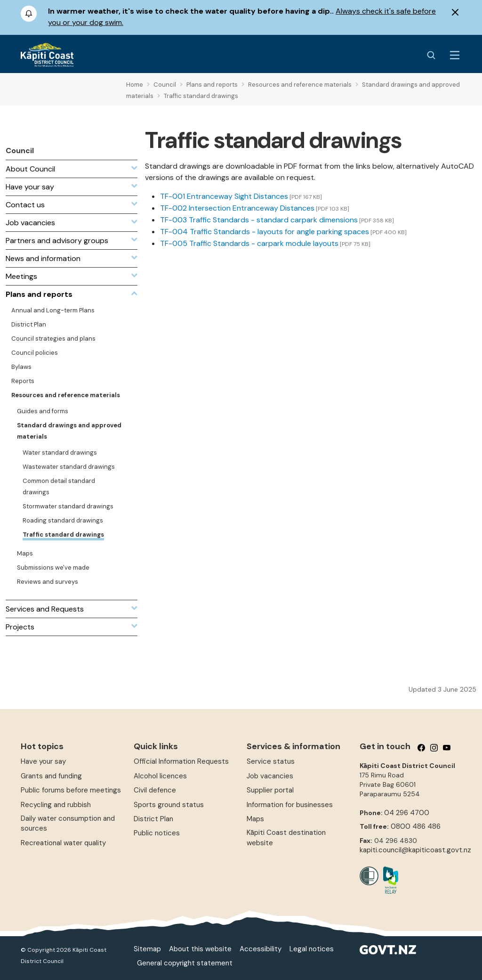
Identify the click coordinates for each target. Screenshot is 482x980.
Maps (255, 819)
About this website (200, 949)
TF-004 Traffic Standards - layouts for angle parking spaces (265, 232)
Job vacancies (270, 776)
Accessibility (261, 949)
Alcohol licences (160, 776)
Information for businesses (290, 805)
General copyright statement (185, 963)
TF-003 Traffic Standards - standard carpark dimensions (259, 220)
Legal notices (312, 949)
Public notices (157, 833)
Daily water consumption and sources (68, 823)
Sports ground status (169, 805)
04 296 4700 (407, 813)
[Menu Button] (455, 55)
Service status (271, 761)
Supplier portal (270, 790)
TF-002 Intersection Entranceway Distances (237, 208)
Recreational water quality (63, 843)
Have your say (43, 761)
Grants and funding (51, 776)
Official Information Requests (181, 761)
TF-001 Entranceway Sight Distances (224, 196)
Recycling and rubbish (56, 805)
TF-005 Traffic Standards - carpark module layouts (249, 243)
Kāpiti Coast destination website (286, 837)
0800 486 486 (416, 826)
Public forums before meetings (71, 790)
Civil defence (155, 790)
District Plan (153, 819)
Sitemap (147, 949)
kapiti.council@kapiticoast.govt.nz (415, 850)
